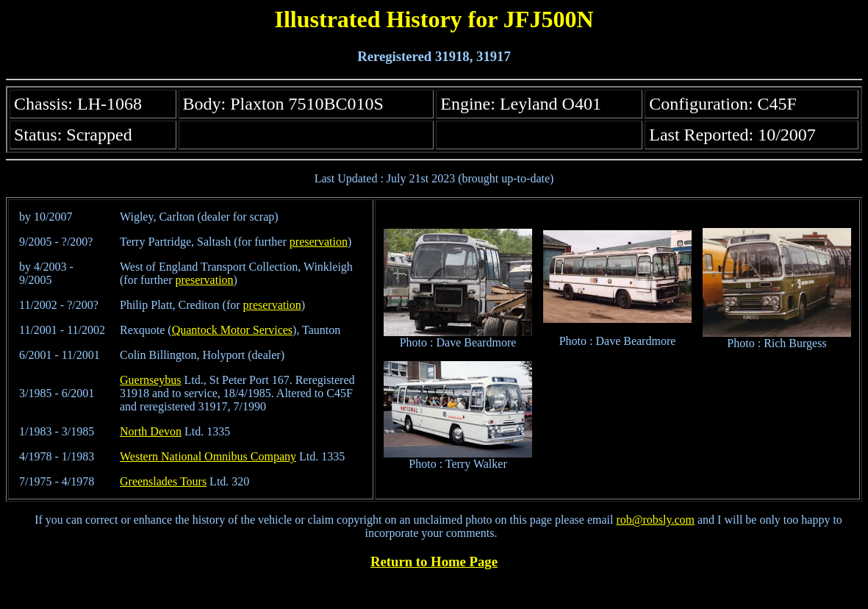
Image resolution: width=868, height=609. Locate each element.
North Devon (151, 431)
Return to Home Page (434, 562)
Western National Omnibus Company (208, 456)
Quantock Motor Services (232, 330)
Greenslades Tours (163, 481)
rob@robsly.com (655, 520)
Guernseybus (151, 380)
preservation (319, 242)
